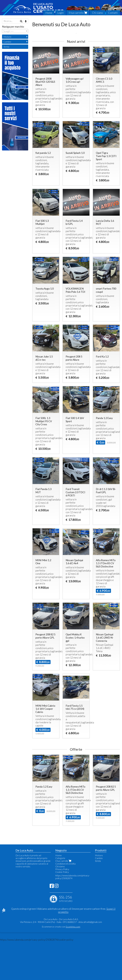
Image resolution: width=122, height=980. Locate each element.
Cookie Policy (62, 911)
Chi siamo (98, 13)
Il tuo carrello (78, 13)
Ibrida (6, 47)
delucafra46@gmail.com (90, 961)
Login (60, 13)
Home (49, 13)
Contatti (113, 13)
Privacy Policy (62, 908)
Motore (7, 37)
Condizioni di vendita (65, 902)
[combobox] (15, 31)
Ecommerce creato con (61, 965)
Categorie (60, 897)
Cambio (7, 42)
